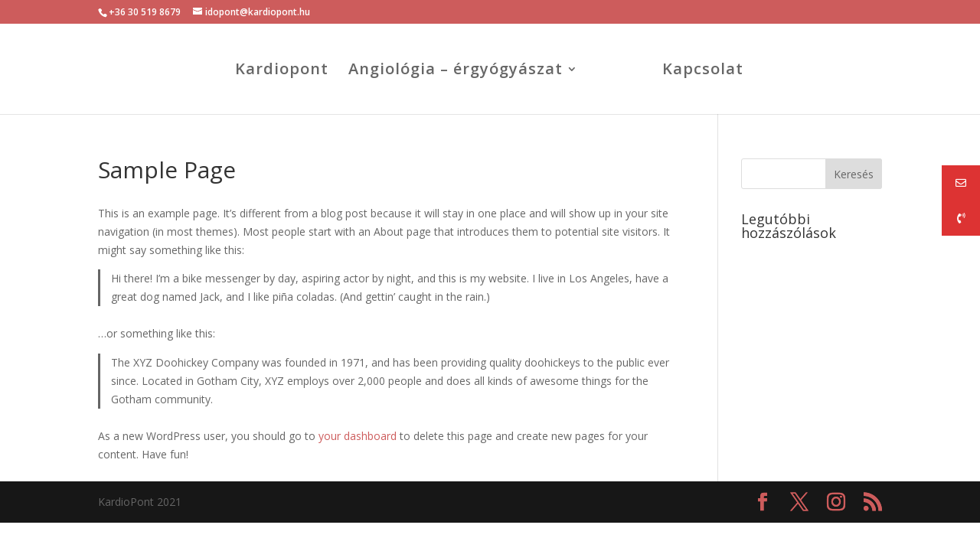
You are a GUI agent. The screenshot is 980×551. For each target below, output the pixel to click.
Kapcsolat (703, 71)
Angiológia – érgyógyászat (456, 71)
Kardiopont (282, 71)
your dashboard (358, 436)
